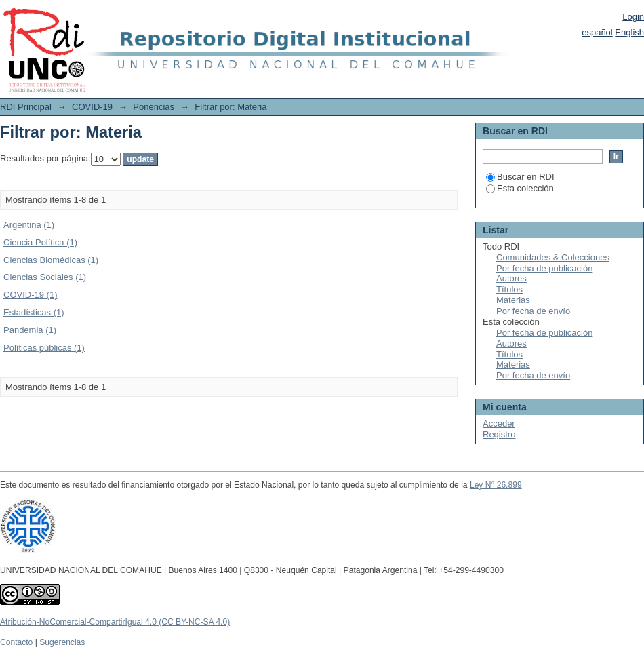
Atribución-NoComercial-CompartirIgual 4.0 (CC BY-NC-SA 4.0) (115, 622)
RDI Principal (26, 107)
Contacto (16, 642)
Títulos (509, 289)
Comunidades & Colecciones (553, 257)
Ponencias (154, 107)
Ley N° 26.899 (496, 485)
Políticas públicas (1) (44, 348)
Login (633, 17)
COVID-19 (92, 107)
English (629, 32)
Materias (513, 300)
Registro (499, 434)
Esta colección (520, 188)
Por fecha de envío (533, 311)
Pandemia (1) (30, 330)
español (597, 32)
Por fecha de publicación (544, 268)
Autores (511, 278)
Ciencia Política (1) (40, 242)
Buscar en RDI (520, 177)
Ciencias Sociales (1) (45, 277)
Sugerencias (62, 642)
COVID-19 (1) (30, 295)
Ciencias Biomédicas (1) (51, 260)
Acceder (499, 424)
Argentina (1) (29, 225)
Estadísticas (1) (34, 312)
